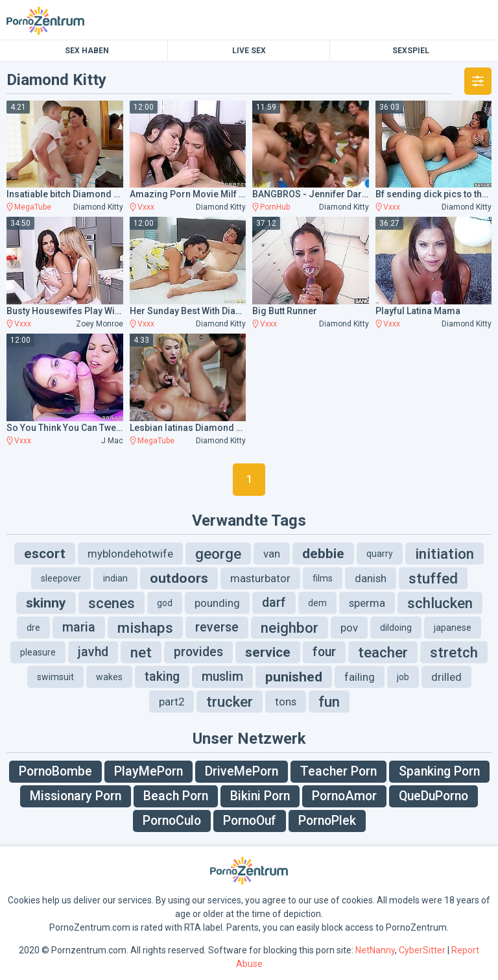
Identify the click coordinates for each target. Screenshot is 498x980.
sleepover (61, 578)
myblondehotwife (130, 554)
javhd (93, 652)
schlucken (440, 603)
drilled (446, 677)
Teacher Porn (338, 771)
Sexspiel (411, 51)
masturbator (260, 578)
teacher (383, 652)
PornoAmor (344, 796)
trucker (230, 702)
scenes (112, 603)
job (403, 677)
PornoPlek (327, 821)
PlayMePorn (148, 771)
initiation (445, 554)
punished (294, 677)
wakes (109, 677)
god (165, 603)
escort (45, 554)
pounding (217, 603)
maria (79, 627)
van (272, 554)
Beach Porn (176, 796)
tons (286, 702)
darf (274, 603)
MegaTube (33, 207)
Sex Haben (87, 51)
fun (329, 702)
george (218, 554)
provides (198, 652)
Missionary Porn (76, 796)
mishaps (145, 628)
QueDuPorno (433, 796)
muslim (222, 677)
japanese (453, 628)
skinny (46, 603)
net (141, 652)
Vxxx (146, 207)
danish (371, 578)
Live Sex (249, 51)
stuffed (433, 578)
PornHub (275, 207)
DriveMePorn (242, 771)
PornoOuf (250, 821)
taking (162, 677)
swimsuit (55, 677)
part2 (172, 702)
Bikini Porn (260, 796)
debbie (323, 554)
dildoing (396, 628)
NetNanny (375, 950)
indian (115, 578)
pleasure (38, 652)
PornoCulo (172, 821)
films (323, 578)
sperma (367, 603)
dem (317, 603)
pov (349, 628)
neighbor (290, 628)
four (324, 652)
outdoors (179, 578)
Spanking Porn (439, 771)
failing (360, 677)
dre (33, 628)
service (268, 652)
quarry (380, 554)
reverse (217, 627)
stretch (454, 652)
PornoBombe (55, 771)
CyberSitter (422, 950)
